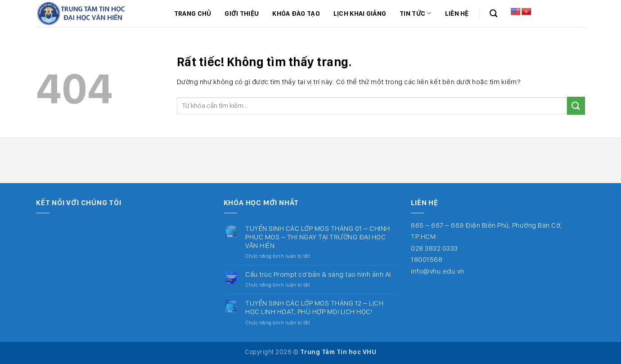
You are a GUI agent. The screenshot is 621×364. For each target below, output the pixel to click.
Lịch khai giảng (360, 13)
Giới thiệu (242, 13)
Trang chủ (193, 13)
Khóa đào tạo (296, 13)
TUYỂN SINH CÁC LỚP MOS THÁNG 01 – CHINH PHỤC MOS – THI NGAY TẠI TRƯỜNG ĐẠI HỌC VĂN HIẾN (318, 237)
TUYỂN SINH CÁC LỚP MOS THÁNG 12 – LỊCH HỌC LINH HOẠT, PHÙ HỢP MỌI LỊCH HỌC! (314, 307)
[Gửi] (576, 106)
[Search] (493, 14)
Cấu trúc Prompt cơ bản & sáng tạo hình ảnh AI (318, 274)
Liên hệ (457, 13)
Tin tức (416, 13)
